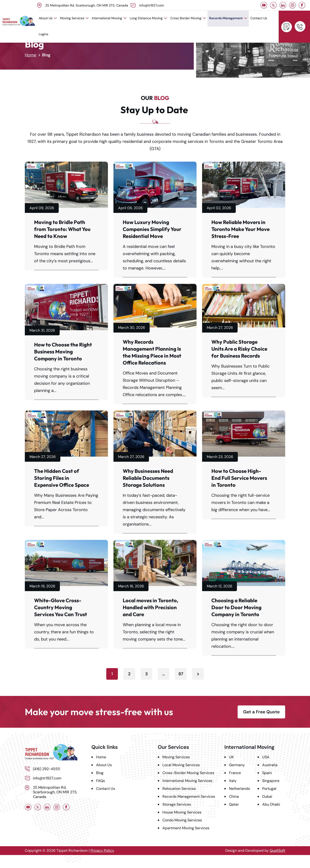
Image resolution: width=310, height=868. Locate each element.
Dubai (267, 796)
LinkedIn (283, 5)
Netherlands (239, 789)
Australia (270, 765)
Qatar (234, 804)
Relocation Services (179, 789)
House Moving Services (182, 812)
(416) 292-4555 (300, 26)
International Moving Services (187, 781)
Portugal (269, 789)
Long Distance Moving (148, 18)
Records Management (228, 18)
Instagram (292, 5)
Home (31, 55)
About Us (48, 18)
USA (266, 757)
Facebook (302, 5)
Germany (237, 765)
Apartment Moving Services (186, 828)
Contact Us (259, 18)
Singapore (271, 781)
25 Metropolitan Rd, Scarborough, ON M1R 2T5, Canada (87, 5)
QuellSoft (277, 850)
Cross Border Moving (188, 18)
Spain (267, 773)
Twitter (273, 5)
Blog (100, 773)
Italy (233, 781)
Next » (198, 674)
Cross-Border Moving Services (188, 773)
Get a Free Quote (287, 27)
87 (181, 674)
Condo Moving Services (182, 820)
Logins (44, 34)
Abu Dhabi (271, 804)
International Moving (109, 18)
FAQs (100, 781)
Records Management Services (189, 796)
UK (231, 757)
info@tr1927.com (152, 5)
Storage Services (177, 804)
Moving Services (74, 18)
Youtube (264, 5)
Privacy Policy (102, 851)
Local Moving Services (181, 765)
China (234, 796)
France (235, 773)
